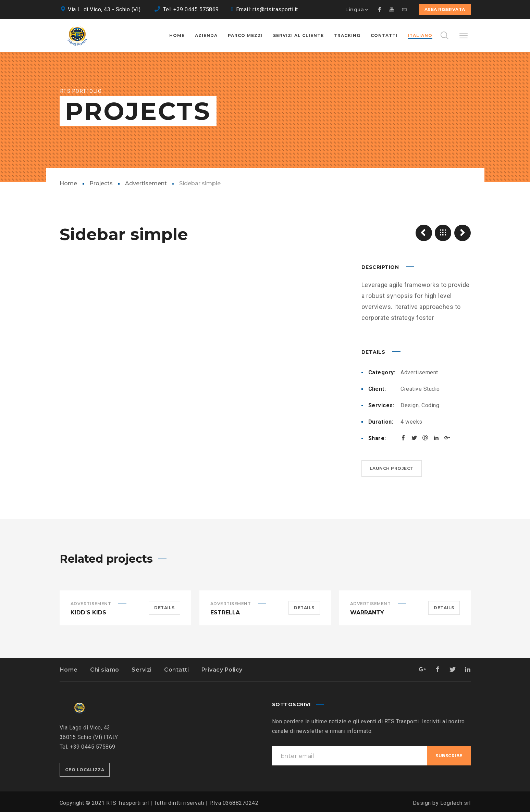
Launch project (392, 468)
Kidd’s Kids (88, 613)
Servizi (142, 670)
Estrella (225, 613)
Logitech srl (455, 803)
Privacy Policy (222, 670)
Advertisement (146, 183)
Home (68, 183)
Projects (101, 183)
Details (164, 608)
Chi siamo (105, 670)
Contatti (176, 670)
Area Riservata (445, 9)
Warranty (367, 613)
